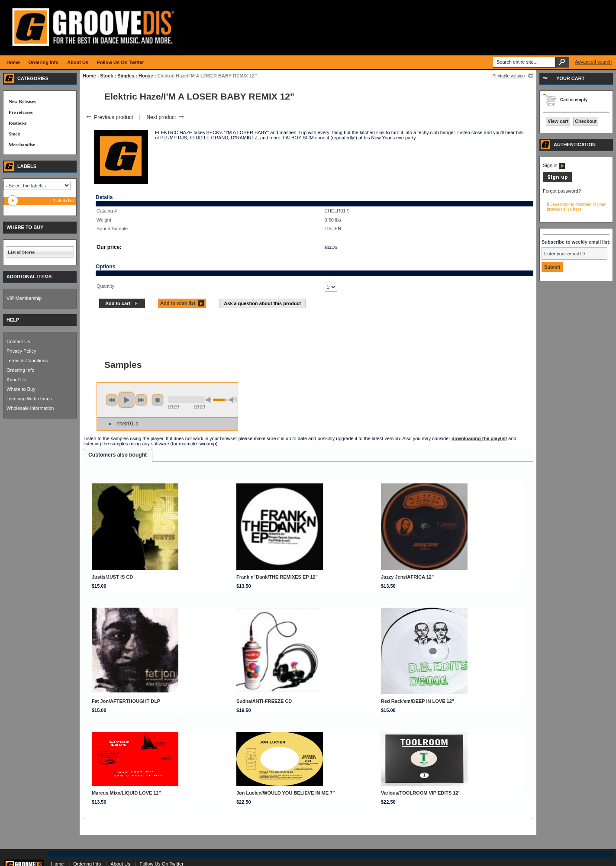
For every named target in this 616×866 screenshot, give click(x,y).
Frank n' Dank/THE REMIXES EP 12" (277, 577)
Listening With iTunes (29, 399)
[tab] (118, 455)
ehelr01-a (127, 424)
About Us (16, 380)
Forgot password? (562, 191)
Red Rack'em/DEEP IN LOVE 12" (418, 701)
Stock (106, 76)
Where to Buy (21, 389)
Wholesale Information (30, 408)
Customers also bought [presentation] (118, 455)
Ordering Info (20, 370)
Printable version (509, 76)
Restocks (18, 123)
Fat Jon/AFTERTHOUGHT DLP (126, 701)
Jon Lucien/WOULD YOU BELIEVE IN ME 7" (285, 793)
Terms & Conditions (27, 361)
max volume (233, 400)
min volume (210, 400)
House (146, 76)
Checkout (586, 121)
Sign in (554, 165)
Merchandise (22, 145)
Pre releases (21, 112)
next (141, 400)
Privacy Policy (21, 351)
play (126, 400)
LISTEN (333, 229)
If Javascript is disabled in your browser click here (576, 207)
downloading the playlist (479, 438)
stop (158, 400)
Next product (166, 117)
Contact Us (18, 341)
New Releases (22, 101)
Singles (126, 76)
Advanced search (593, 62)
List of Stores (21, 252)
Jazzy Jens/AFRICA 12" (407, 577)
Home (89, 76)
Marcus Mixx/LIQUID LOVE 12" (126, 793)
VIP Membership (24, 298)
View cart (558, 121)
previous (112, 400)
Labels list (64, 200)
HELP (13, 320)
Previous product (109, 117)
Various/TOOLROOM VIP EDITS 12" (421, 793)
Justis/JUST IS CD (112, 577)
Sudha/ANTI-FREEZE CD (264, 701)
